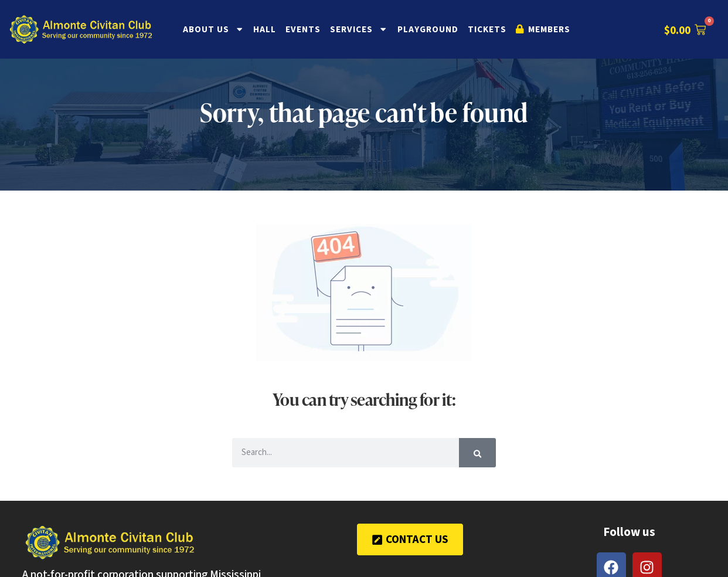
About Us (213, 29)
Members (543, 29)
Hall (265, 29)
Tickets (487, 29)
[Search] (478, 453)
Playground (428, 29)
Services (359, 29)
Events (303, 29)
